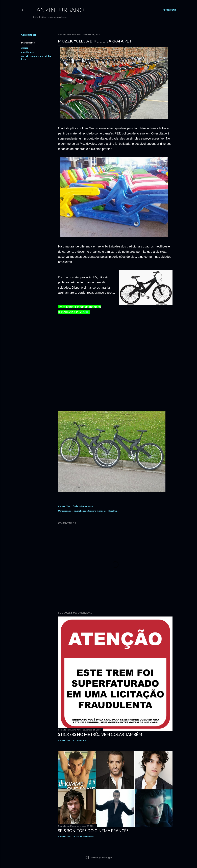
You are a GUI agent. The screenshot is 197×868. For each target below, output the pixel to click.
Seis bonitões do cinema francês (93, 830)
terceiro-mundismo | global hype (103, 511)
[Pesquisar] (169, 10)
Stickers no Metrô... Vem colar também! (101, 734)
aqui (86, 312)
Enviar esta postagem (83, 506)
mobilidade (27, 52)
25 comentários (80, 740)
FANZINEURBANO (59, 10)
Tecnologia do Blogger (99, 858)
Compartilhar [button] (29, 35)
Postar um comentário (83, 837)
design (25, 48)
